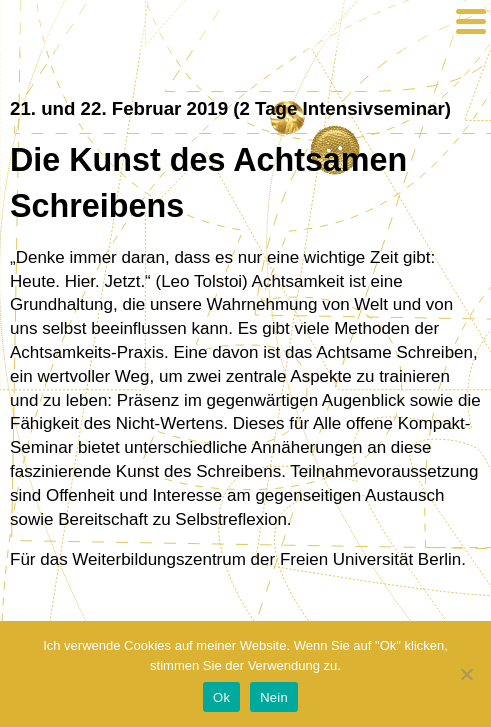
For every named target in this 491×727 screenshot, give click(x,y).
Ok (221, 697)
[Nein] (466, 674)
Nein (274, 697)
